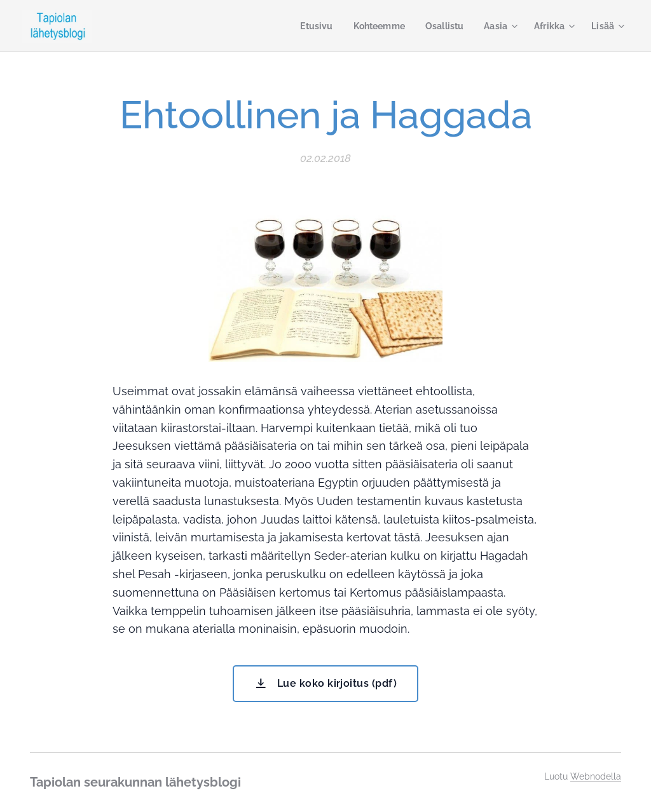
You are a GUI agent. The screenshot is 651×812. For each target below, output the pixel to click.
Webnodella (596, 776)
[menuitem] (307, 26)
